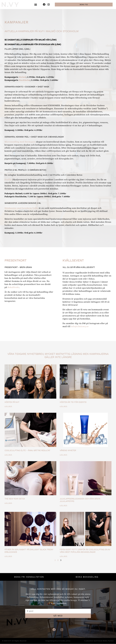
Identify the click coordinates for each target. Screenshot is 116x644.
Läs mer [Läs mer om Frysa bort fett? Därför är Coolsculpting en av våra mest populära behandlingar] (63, 556)
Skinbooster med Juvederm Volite (21, 208)
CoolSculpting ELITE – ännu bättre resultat (27, 450)
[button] (36, 5)
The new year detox (15, 499)
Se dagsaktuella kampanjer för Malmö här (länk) (30, 40)
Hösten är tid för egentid (73, 402)
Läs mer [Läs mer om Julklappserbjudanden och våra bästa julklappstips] (63, 505)
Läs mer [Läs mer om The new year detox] (8, 503)
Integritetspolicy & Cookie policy (58, 641)
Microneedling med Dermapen (20, 142)
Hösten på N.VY (12, 402)
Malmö (22, 77)
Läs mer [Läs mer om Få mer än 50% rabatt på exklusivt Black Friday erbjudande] (8, 556)
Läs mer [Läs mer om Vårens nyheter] (63, 455)
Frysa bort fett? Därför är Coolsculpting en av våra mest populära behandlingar (85, 551)
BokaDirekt (13, 287)
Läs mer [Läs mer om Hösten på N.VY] (8, 406)
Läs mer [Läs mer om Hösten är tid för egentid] (63, 406)
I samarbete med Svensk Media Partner (99, 641)
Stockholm (24, 80)
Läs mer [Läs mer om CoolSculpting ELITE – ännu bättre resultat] (8, 455)
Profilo (8, 180)
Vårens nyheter (68, 450)
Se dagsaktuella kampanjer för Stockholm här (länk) (33, 44)
